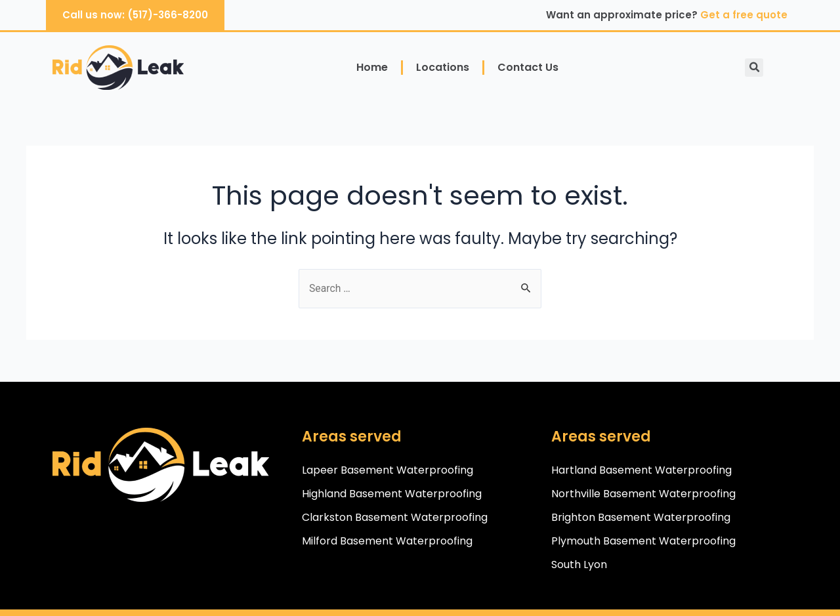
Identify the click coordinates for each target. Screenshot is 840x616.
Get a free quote (744, 15)
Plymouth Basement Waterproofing (643, 541)
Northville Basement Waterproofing (643, 494)
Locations (443, 67)
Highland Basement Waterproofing (392, 494)
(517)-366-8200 (168, 15)
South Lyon (579, 565)
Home (372, 67)
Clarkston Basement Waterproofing (395, 517)
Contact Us (528, 67)
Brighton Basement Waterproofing (641, 517)
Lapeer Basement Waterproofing (388, 470)
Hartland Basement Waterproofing (641, 470)
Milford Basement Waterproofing (387, 541)
